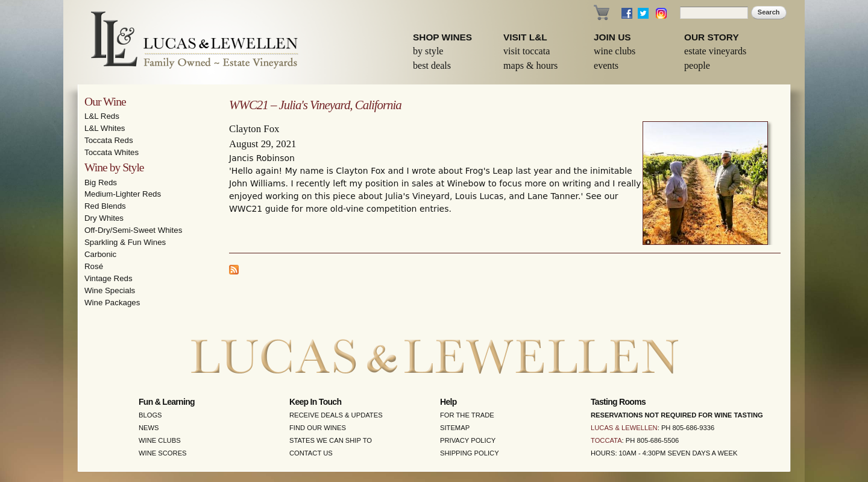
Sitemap (455, 428)
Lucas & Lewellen (624, 428)
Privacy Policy (468, 440)
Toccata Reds (109, 140)
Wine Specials (110, 290)
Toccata (606, 440)
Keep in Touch (315, 402)
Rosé (94, 266)
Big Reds (101, 182)
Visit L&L (525, 37)
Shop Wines (442, 37)
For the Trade (467, 415)
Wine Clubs (615, 51)
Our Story (712, 37)
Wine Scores (163, 453)
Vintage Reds (108, 278)
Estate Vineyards (715, 51)
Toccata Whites (112, 152)
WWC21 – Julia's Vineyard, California (315, 105)
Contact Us (311, 453)
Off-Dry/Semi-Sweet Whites (133, 230)
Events (606, 65)
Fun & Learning (167, 402)
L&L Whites (105, 128)
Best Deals (432, 65)
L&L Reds (102, 116)
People (697, 65)
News (149, 428)
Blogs (150, 415)
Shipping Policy (470, 453)
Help (448, 402)
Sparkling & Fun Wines (125, 242)
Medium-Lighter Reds (123, 194)
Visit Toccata (527, 51)
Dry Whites (104, 218)
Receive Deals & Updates (336, 415)
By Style (428, 51)
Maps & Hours (530, 65)
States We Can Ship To (331, 440)
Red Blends (105, 206)
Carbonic (100, 254)
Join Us (612, 37)
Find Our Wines (318, 428)
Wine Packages (112, 303)
